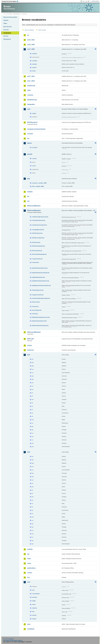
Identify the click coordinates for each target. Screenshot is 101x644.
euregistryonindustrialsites (36, 129)
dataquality (31, 104)
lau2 (29, 452)
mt (33, 420)
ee (33, 383)
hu (33, 400)
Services (6, 36)
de (33, 376)
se (33, 437)
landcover (31, 350)
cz (33, 373)
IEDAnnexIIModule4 (34, 332)
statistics (35, 608)
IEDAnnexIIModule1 (34, 206)
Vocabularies (7, 33)
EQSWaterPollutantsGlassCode (41, 281)
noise (29, 563)
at (33, 359)
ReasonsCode (36, 302)
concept (34, 159)
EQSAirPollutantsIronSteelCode (41, 273)
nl (33, 423)
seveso (30, 573)
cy (33, 369)
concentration (36, 594)
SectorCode (35, 307)
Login (83, 1)
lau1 (29, 355)
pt (33, 430)
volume (34, 619)
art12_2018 (31, 45)
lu (33, 413)
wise (29, 624)
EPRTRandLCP (32, 122)
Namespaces (7, 39)
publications (31, 568)
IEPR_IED (30, 339)
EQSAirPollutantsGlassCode (40, 268)
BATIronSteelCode (37, 251)
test (28, 577)
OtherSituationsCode (38, 290)
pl (33, 426)
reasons (34, 67)
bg (33, 366)
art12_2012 (31, 40)
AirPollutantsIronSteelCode (39, 225)
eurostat (30, 134)
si (33, 440)
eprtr (29, 109)
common (30, 95)
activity (34, 113)
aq (28, 35)
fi (32, 393)
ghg (28, 179)
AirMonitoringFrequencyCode (40, 217)
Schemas (6, 30)
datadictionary (32, 100)
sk (33, 443)
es (33, 389)
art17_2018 (31, 81)
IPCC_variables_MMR (38, 186)
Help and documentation (10, 17)
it (32, 406)
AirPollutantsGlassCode (39, 220)
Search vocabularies (29, 30)
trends (34, 71)
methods (34, 64)
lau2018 (30, 549)
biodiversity (31, 86)
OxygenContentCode (38, 295)
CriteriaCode (36, 262)
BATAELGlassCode (37, 233)
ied (28, 201)
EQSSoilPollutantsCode (38, 277)
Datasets (6, 20)
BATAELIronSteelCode (38, 238)
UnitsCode (35, 314)
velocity (34, 615)
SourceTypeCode (37, 310)
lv (33, 416)
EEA (11, 1)
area (33, 590)
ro (33, 433)
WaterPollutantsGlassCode (39, 321)
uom (29, 582)
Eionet (10, 14)
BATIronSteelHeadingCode (39, 254)
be (33, 362)
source (34, 166)
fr (32, 396)
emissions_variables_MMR (39, 183)
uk (33, 447)
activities (35, 54)
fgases (29, 143)
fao (28, 138)
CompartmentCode (37, 259)
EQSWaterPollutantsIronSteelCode (41, 286)
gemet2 (30, 154)
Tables (5, 23)
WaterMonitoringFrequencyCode (41, 317)
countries (35, 61)
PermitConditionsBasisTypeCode (41, 298)
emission (35, 597)
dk (33, 379)
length (34, 601)
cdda (29, 90)
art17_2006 (31, 49)
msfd (29, 559)
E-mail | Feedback (9, 639)
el (33, 386)
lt (32, 410)
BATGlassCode (36, 242)
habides (30, 192)
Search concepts (42, 30)
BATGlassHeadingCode (38, 246)
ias (28, 196)
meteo (34, 604)
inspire (30, 345)
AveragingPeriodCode (38, 230)
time (33, 612)
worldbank (31, 629)
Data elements (7, 27)
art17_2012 (31, 76)
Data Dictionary (17, 14)
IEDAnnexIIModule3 (34, 210)
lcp (28, 554)
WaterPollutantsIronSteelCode (40, 326)
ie (33, 403)
